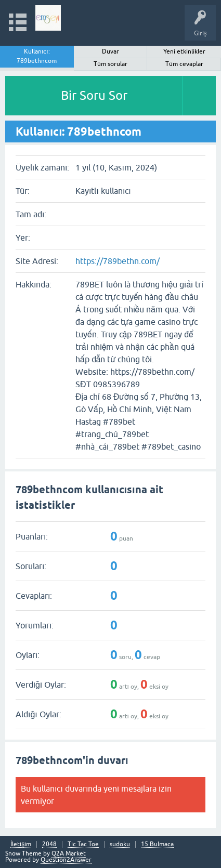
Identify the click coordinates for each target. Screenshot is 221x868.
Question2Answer (66, 860)
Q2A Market (69, 853)
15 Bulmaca (157, 844)
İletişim (21, 844)
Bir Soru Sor (94, 95)
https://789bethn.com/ (118, 261)
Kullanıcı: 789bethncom (37, 56)
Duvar (110, 51)
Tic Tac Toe (83, 844)
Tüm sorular (110, 64)
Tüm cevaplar (184, 64)
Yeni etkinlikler (184, 51)
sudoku (120, 844)
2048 (49, 844)
